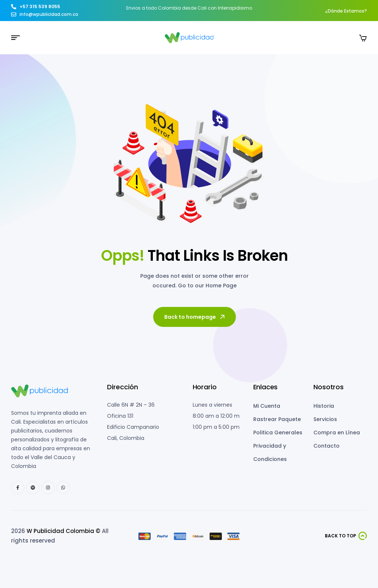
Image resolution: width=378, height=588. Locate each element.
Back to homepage (195, 317)
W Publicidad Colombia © (63, 531)
